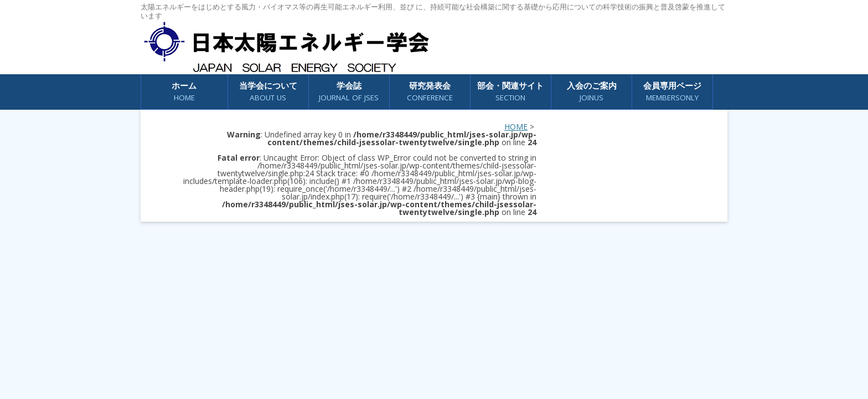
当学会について (268, 92)
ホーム (184, 92)
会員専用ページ (672, 92)
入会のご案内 (592, 92)
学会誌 (349, 92)
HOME (516, 127)
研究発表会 (430, 92)
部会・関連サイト (510, 92)
